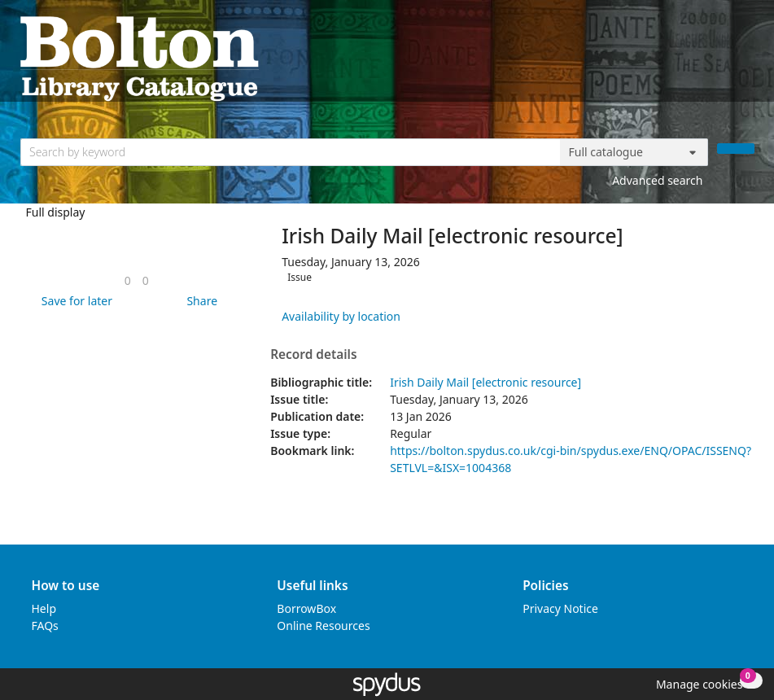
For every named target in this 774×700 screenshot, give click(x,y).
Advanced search (657, 180)
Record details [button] (313, 355)
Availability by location (341, 316)
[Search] (736, 149)
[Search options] (634, 152)
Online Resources (323, 626)
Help (44, 608)
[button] (74, 301)
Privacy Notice (560, 608)
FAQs (45, 626)
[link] (128, 280)
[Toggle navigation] (746, 57)
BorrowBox (306, 608)
